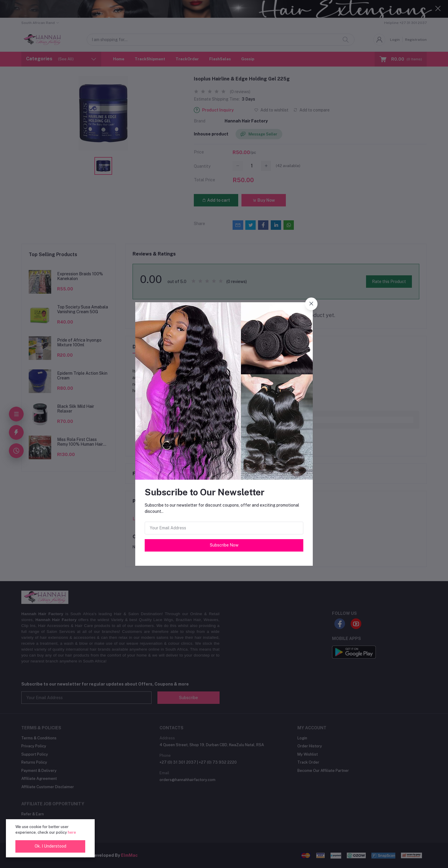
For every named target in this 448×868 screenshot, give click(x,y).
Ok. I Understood (50, 846)
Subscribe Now (224, 545)
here (72, 832)
